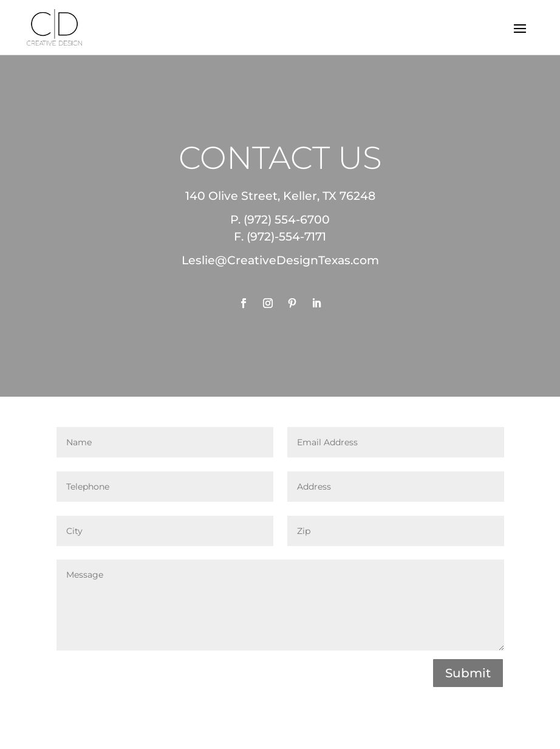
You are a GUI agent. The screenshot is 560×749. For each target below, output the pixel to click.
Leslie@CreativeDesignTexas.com (280, 260)
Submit (468, 673)
